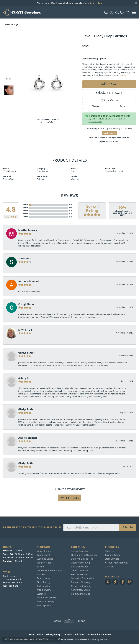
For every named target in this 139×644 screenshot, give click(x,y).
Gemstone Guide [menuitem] (80, 570)
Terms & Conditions (74, 634)
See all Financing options (94, 58)
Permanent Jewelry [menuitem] (47, 598)
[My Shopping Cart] (127, 12)
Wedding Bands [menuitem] (45, 559)
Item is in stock (109, 133)
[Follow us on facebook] (123, 582)
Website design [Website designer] (70, 639)
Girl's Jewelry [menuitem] (43, 586)
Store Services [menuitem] (112, 559)
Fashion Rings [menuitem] (44, 563)
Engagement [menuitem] (44, 555)
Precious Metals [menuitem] (79, 574)
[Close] (136, 3)
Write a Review (70, 498)
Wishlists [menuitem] (109, 567)
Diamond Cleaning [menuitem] (81, 582)
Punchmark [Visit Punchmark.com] (104, 639)
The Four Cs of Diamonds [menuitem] (84, 555)
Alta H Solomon (28, 438)
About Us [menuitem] (110, 551)
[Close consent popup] (59, 639)
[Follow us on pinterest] (108, 582)
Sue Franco (25, 258)
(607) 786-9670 (48, 122)
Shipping (96, 106)
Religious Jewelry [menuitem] (46, 602)
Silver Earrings (12, 24)
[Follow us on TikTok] (115, 582)
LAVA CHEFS (25, 330)
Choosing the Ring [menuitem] (80, 563)
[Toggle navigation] (134, 12)
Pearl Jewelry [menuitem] (44, 578)
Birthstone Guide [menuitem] (80, 567)
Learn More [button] (96, 3)
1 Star (25, 217)
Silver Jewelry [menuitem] (44, 582)
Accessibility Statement (99, 634)
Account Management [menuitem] (116, 563)
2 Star (25, 214)
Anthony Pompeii (29, 281)
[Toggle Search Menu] (106, 12)
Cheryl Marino (27, 304)
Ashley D (24, 378)
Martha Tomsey (28, 230)
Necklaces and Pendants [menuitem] (49, 570)
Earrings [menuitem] (41, 567)
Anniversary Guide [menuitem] (80, 590)
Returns (123, 106)
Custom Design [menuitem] (113, 555)
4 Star (25, 208)
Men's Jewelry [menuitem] (44, 590)
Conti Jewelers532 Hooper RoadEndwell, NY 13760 (12, 581)
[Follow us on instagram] (130, 582)
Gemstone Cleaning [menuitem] (81, 586)
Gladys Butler (26, 353)
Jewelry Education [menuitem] (80, 551)
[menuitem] (57, 621)
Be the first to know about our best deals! (32, 527)
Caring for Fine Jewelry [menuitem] (83, 578)
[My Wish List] (122, 12)
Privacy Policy (41, 639)
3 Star (25, 211)
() (71, 205)
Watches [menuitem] (41, 594)
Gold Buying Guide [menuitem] (81, 594)
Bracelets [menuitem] (42, 574)
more (123, 75)
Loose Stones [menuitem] (44, 551)
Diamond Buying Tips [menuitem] (82, 559)
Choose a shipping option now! (107, 120)
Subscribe (128, 527)
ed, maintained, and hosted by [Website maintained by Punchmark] (87, 639)
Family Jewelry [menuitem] (44, 605)
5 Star (25, 205)
